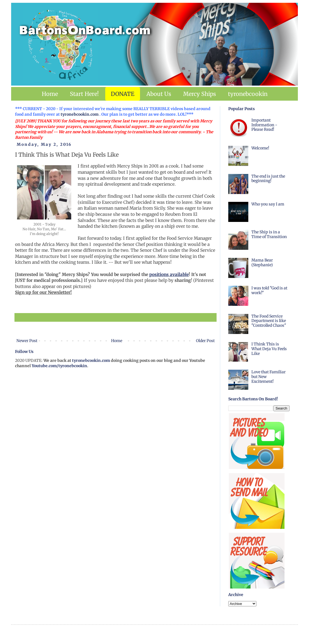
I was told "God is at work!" (269, 290)
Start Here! (84, 94)
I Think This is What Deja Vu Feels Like (269, 349)
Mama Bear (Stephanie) (262, 262)
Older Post (205, 341)
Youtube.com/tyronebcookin (59, 366)
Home (50, 94)
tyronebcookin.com (80, 114)
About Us (159, 94)
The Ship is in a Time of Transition (269, 234)
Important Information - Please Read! (264, 125)
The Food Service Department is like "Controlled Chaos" (269, 321)
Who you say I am (268, 204)
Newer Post (27, 341)
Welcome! (260, 148)
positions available (169, 274)
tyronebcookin (248, 94)
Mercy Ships (200, 94)
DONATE (123, 94)
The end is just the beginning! (268, 179)
